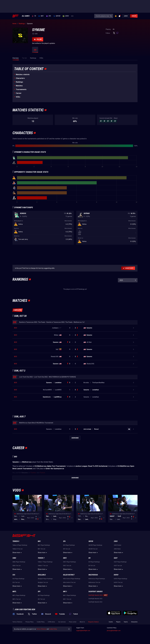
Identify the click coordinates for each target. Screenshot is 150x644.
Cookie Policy (41, 622)
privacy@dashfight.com (114, 631)
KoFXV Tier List (118, 582)
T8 (34, 16)
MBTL (14, 592)
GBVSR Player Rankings (95, 545)
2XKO (66, 16)
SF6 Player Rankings (69, 545)
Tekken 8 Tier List (17, 549)
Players (118, 622)
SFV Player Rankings (44, 595)
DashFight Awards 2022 (95, 602)
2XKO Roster (118, 545)
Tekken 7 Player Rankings (45, 562)
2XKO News (117, 549)
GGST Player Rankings (120, 562)
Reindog (23, 213)
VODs (18, 97)
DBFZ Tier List (67, 566)
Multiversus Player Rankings (97, 579)
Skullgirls (42, 575)
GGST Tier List (118, 566)
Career (19, 93)
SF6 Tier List (67, 549)
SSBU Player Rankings (19, 562)
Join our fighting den (25, 609)
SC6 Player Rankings (18, 579)
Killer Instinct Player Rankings (72, 579)
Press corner (73, 622)
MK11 (65, 592)
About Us (82, 622)
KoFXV (116, 575)
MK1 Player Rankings (44, 545)
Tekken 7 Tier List (43, 566)
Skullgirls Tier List (43, 582)
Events (111, 622)
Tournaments (21, 89)
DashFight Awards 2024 (95, 595)
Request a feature (93, 622)
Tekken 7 (41, 558)
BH (90, 558)
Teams (126, 622)
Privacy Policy (29, 622)
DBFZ (65, 558)
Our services (62, 622)
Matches (19, 86)
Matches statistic (23, 74)
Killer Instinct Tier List (69, 582)
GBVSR (57, 16)
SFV (39, 592)
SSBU (14, 558)
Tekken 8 (16, 541)
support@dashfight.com (83, 631)
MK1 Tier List (42, 549)
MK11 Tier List (67, 599)
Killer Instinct (69, 575)
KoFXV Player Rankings (121, 579)
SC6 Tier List (16, 582)
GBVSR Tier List (93, 549)
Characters (20, 78)
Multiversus (93, 575)
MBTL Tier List (17, 599)
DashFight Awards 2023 (95, 599)
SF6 (49, 16)
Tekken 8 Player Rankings (20, 545)
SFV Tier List (41, 599)
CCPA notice (51, 622)
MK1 (41, 16)
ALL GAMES (26, 16)
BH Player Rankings (94, 562)
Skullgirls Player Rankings (45, 579)
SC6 (14, 575)
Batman (87, 213)
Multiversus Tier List (94, 582)
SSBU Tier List (17, 566)
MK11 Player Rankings (70, 595)
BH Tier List (92, 566)
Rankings (19, 82)
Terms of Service (17, 622)
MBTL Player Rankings (19, 595)
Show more (17, 553)
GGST (116, 558)
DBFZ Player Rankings (69, 562)
